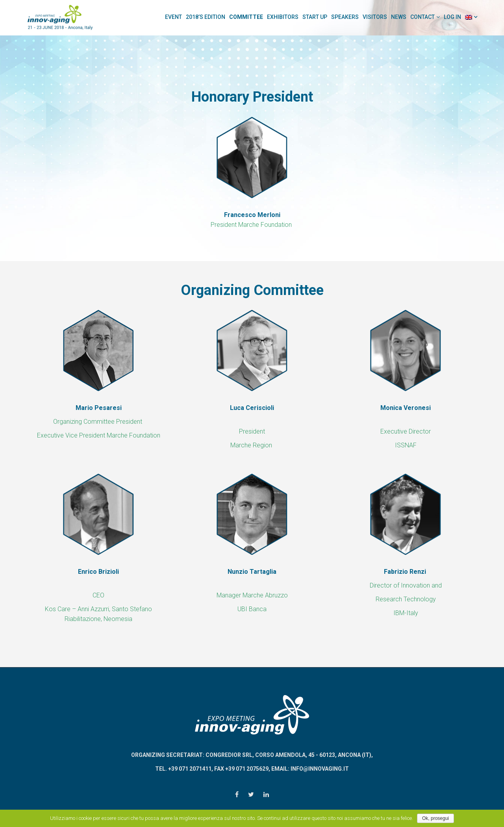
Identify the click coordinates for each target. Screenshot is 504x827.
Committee (246, 17)
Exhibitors (283, 17)
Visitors (375, 17)
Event (173, 17)
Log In (452, 17)
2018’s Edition (206, 17)
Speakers (345, 17)
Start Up (315, 17)
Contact (422, 17)
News (399, 17)
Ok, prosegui (435, 818)
